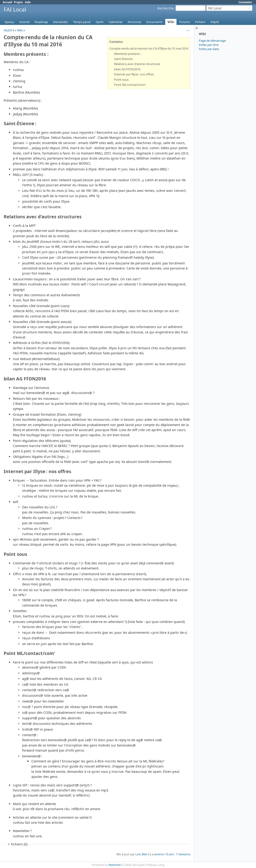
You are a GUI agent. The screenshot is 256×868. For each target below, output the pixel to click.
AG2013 (9, 30)
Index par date (209, 49)
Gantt (100, 22)
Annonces (134, 22)
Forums (185, 22)
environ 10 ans (164, 854)
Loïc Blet (141, 854)
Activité (24, 22)
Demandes (60, 22)
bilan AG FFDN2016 (127, 69)
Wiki (171, 22)
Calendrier (116, 22)
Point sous (121, 80)
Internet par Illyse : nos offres (134, 74)
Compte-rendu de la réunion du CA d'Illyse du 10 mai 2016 (149, 48)
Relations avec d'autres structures (137, 64)
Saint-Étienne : (124, 59)
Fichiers (200, 22)
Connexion (245, 2)
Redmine (115, 865)
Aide (28, 2)
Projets (18, 2)
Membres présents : (128, 54)
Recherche (166, 8)
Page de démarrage (212, 41)
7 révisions (183, 854)
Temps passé (82, 22)
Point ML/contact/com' (130, 85)
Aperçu (9, 22)
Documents (154, 22)
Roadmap (41, 22)
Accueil (7, 2)
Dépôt (215, 22)
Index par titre (209, 45)
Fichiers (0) (17, 844)
